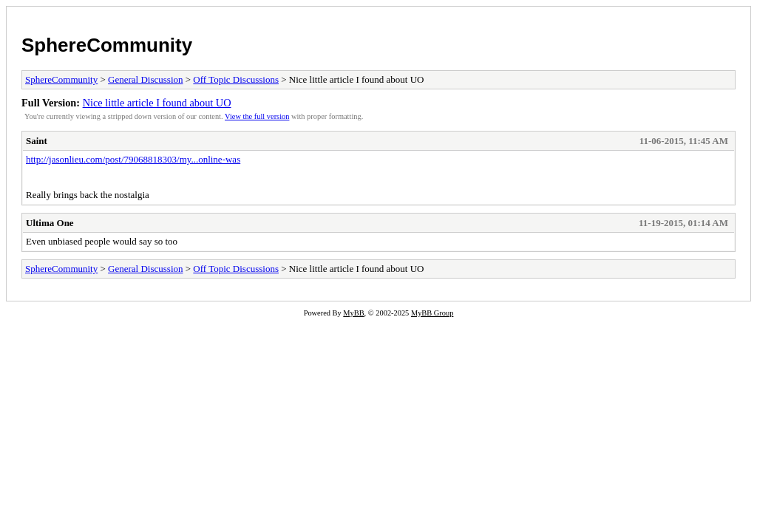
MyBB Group (432, 313)
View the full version (257, 116)
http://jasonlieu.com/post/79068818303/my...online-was (133, 159)
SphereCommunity (107, 45)
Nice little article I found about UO (157, 103)
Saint (37, 141)
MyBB (353, 313)
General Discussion (145, 79)
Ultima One (50, 223)
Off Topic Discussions (236, 79)
